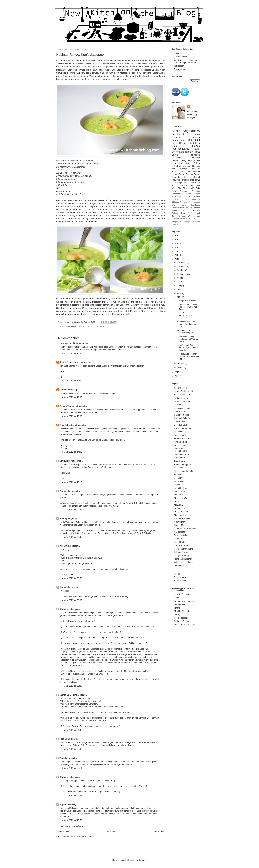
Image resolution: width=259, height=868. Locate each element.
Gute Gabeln (180, 461)
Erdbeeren (176, 213)
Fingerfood (176, 160)
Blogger (143, 860)
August (180, 278)
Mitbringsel (195, 186)
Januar (180, 367)
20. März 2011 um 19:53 (71, 820)
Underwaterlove (178, 208)
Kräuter (188, 194)
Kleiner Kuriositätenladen (185, 471)
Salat (88, 326)
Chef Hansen (180, 412)
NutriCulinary (180, 522)
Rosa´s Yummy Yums (184, 549)
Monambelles (180, 515)
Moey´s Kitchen (181, 512)
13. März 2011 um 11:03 (71, 381)
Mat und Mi (179, 495)
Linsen (175, 174)
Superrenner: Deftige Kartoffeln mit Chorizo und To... (187, 339)
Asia (192, 183)
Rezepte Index (180, 57)
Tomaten (190, 152)
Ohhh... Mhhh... (181, 525)
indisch (197, 216)
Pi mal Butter (180, 542)
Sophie (63, 804)
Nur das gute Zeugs (183, 518)
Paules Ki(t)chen (181, 535)
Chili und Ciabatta (182, 418)
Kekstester (179, 468)
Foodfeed (178, 574)
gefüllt (186, 183)
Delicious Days (181, 425)
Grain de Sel (180, 458)
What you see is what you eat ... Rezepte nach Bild (185, 61)
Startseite (111, 832)
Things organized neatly (185, 625)
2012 (177, 255)
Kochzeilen (179, 481)
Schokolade (177, 158)
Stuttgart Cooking (182, 555)
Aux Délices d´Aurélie (184, 395)
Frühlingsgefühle (71, 326)
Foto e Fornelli (180, 442)
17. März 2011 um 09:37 (71, 796)
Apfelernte (190, 219)
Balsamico (196, 199)
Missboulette (180, 508)
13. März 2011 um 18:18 (71, 482)
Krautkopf (178, 485)
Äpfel (174, 169)
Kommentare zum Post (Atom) (80, 837)
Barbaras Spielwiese (183, 398)
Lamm (197, 194)
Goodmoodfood (193, 172)
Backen (177, 131)
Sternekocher (180, 581)
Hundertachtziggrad (183, 465)
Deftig (187, 177)
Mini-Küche (65, 461)
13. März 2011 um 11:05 (71, 397)
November (182, 266)
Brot (198, 152)
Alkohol (186, 199)
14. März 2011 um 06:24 (71, 510)
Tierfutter (175, 224)
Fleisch (196, 146)
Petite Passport (181, 618)
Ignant (177, 608)
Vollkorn (189, 208)
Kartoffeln (195, 143)
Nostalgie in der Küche (187, 301)
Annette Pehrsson (182, 594)
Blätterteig (187, 188)
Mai (179, 290)
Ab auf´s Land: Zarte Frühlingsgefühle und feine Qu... (187, 348)
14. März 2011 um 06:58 (71, 578)
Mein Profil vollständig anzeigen (192, 115)
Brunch (186, 211)
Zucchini (196, 160)
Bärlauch (175, 202)
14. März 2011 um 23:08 (71, 749)
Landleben (196, 205)
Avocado (196, 169)
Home (177, 53)
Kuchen (196, 137)
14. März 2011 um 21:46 (71, 730)
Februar (181, 363)
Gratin (174, 205)
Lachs (184, 205)
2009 (177, 376)
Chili (188, 163)
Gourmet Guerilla (182, 454)
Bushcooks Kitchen (183, 408)
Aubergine (184, 169)
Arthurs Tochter (67, 406)
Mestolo (178, 502)
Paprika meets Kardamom (186, 529)
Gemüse (82, 326)
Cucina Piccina (181, 422)
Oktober (181, 270)
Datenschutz (180, 69)
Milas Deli (178, 505)
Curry (182, 172)
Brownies (175, 211)
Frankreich (184, 191)
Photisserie (179, 539)
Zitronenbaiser (180, 566)
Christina (64, 609)
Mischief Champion (183, 611)
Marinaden (182, 216)
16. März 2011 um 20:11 (71, 768)
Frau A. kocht (180, 445)
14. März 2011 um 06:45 (71, 537)
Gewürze (183, 186)
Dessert (183, 143)
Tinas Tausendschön (183, 559)
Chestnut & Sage (182, 415)
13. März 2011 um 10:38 (71, 353)
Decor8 (177, 598)
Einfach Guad (180, 432)
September (182, 274)
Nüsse (174, 188)
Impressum (179, 66)
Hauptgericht (178, 134)
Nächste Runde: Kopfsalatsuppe (185, 332)
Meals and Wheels (182, 498)
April (179, 293)
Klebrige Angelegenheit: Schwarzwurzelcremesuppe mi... (188, 356)
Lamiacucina (180, 491)
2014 (177, 248)
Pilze (180, 188)
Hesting (63, 519)
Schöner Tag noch (182, 552)
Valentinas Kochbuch (183, 562)
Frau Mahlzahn (67, 425)
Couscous (184, 202)
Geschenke (176, 194)
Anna (62, 758)
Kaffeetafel (194, 140)
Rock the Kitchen (182, 545)
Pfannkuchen (194, 197)
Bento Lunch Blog (182, 401)
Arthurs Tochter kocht (183, 391)
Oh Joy (177, 614)
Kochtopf (178, 478)
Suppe (93, 326)
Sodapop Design (181, 621)
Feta (174, 186)
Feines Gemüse (181, 435)
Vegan (180, 183)
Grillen (197, 163)
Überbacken (177, 163)
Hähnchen (185, 180)
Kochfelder (179, 475)
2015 (177, 244)
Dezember (182, 262)
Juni (179, 286)
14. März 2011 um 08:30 (71, 686)
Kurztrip (197, 219)
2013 (177, 251)
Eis (194, 188)
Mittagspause (176, 222)
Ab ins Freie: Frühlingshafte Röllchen (184, 316)
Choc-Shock (177, 177)
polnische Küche (178, 219)
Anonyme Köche (181, 388)
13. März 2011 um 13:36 (71, 416)
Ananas (197, 208)
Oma (174, 146)
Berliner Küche (181, 405)
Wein (190, 216)
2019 (177, 236)
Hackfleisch (195, 155)
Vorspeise (101, 326)
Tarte (189, 160)
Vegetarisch (191, 131)
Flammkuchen (194, 202)
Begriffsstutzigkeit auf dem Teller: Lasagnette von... (188, 324)
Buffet (197, 183)
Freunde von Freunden (184, 601)
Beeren (175, 172)
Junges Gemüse (192, 166)
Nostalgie (187, 222)
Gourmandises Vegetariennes (181, 450)
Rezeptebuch (180, 577)
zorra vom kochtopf (69, 343)
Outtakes (197, 222)
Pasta (197, 134)
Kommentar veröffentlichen (72, 826)
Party (184, 160)
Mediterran (195, 180)
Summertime (178, 140)
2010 (177, 372)
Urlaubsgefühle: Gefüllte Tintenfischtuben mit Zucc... (187, 307)
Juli (179, 282)
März (180, 297)
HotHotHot (176, 166)
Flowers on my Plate (183, 439)
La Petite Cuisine (182, 488)
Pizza (174, 183)
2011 (177, 259)
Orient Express (186, 174)
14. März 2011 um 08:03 (71, 600)
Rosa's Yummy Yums (70, 362)
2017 (177, 240)
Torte (174, 191)
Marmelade (176, 197)
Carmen (63, 390)
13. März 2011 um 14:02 (71, 452)
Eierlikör (196, 211)
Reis (198, 188)
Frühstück (196, 191)
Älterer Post (159, 832)
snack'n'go (176, 199)
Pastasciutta (179, 532)
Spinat (175, 155)
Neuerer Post (63, 832)
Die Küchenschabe (182, 428)
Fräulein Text (180, 604)
